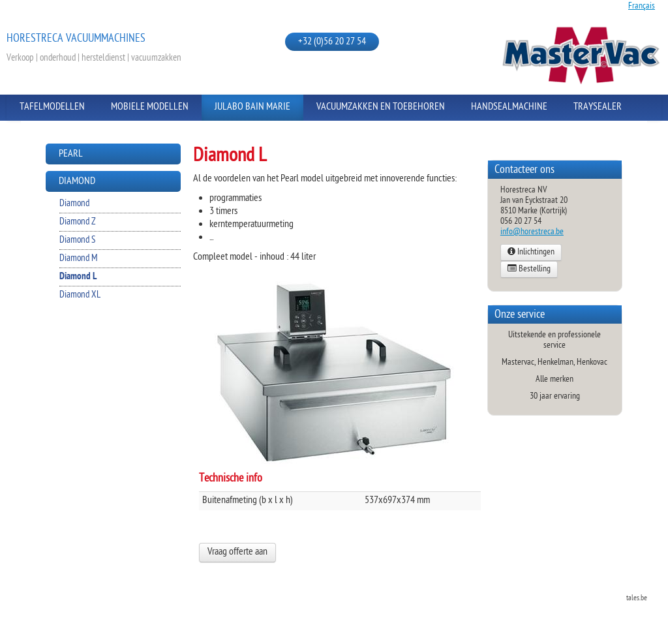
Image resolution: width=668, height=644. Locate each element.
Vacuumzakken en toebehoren (381, 107)
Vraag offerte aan (237, 552)
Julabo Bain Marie (252, 107)
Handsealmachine (509, 107)
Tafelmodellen (52, 107)
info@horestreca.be (532, 232)
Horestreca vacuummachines (76, 39)
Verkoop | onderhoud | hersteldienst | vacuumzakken (94, 58)
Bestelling (529, 269)
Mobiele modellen (150, 107)
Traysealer (598, 107)
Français (642, 6)
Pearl (71, 154)
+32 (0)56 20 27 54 (332, 42)
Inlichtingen (531, 253)
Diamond (77, 182)
